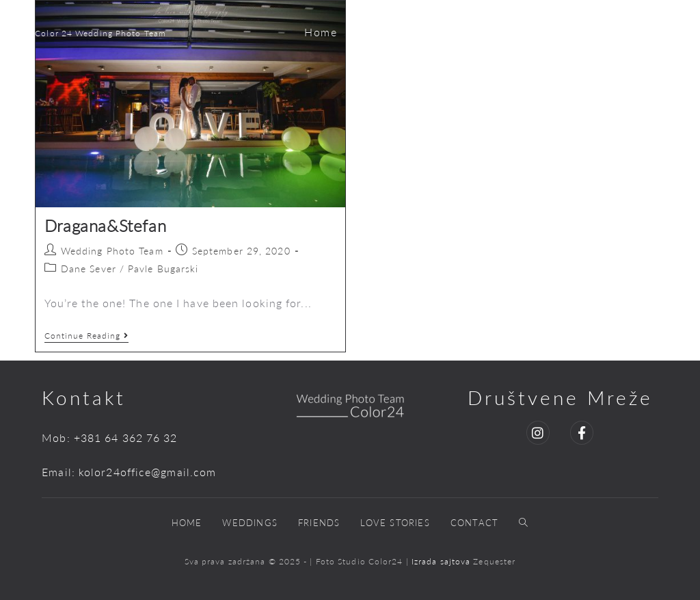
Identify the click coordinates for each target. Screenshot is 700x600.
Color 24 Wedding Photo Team (100, 33)
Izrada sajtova (443, 561)
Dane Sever (89, 269)
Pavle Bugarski (163, 269)
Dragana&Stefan (105, 225)
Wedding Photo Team (112, 251)
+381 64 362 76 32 (126, 438)
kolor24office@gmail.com (147, 472)
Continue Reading (87, 336)
